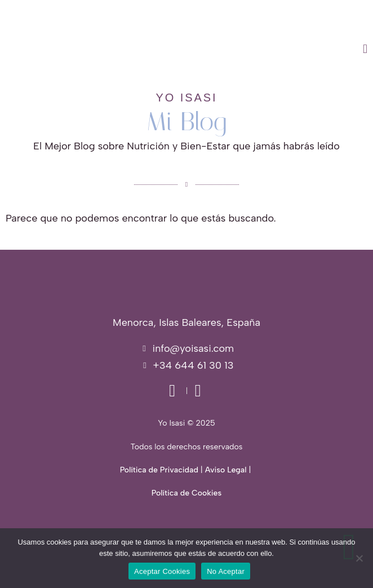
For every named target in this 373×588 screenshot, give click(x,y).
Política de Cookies (186, 493)
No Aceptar (226, 571)
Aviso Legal (226, 470)
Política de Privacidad (159, 470)
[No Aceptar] (359, 558)
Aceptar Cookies (162, 571)
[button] (241, 49)
